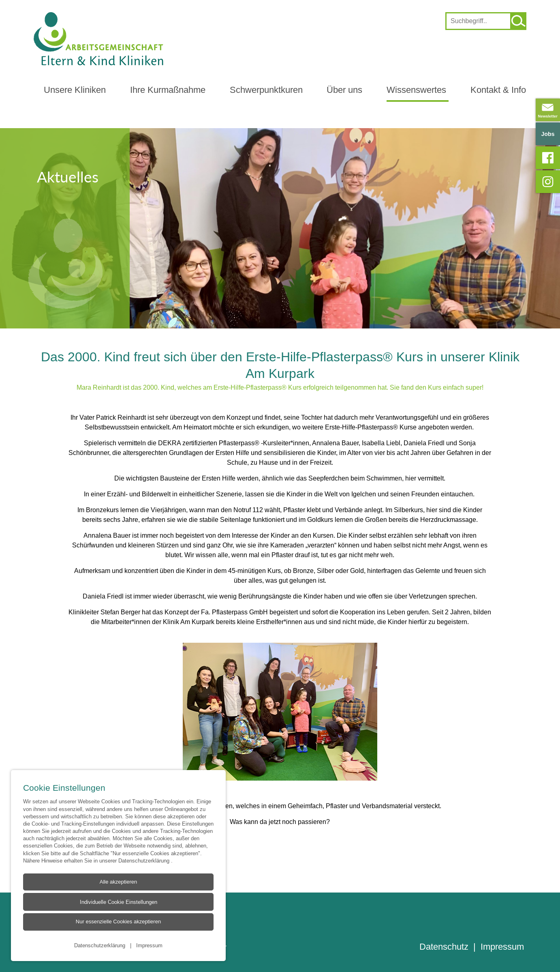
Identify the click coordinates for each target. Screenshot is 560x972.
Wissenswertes (416, 90)
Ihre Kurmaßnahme (168, 90)
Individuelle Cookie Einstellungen (118, 902)
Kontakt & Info (498, 90)
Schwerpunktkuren (266, 90)
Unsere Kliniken (75, 90)
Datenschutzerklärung (145, 860)
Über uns (344, 90)
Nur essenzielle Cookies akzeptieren (118, 922)
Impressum (149, 945)
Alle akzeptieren (118, 882)
